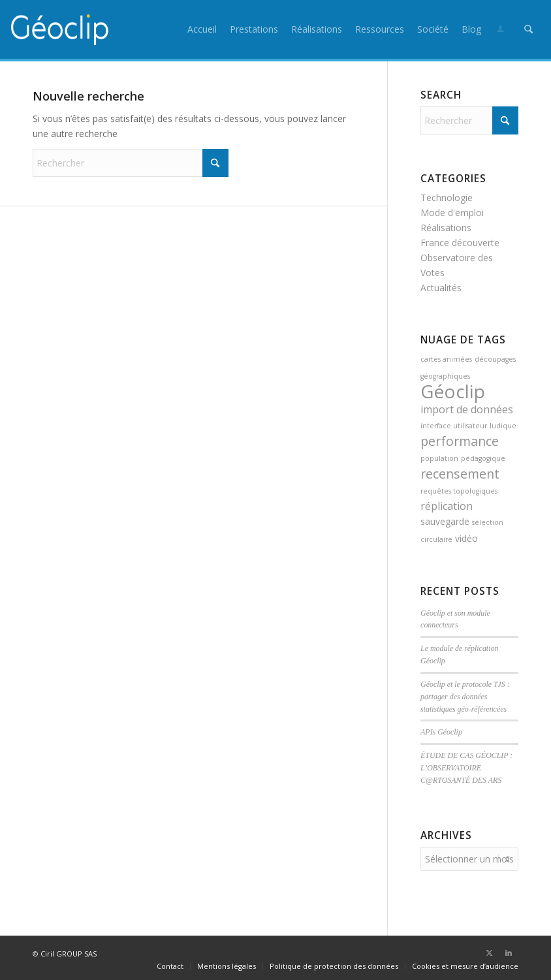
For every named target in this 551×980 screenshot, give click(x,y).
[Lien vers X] (489, 951)
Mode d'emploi (452, 213)
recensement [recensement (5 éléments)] (460, 474)
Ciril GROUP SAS (69, 952)
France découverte (460, 243)
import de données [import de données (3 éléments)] (467, 409)
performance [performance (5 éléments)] (460, 441)
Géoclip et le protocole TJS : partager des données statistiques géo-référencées (465, 697)
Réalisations (446, 228)
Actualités (441, 288)
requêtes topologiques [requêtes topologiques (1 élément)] (459, 491)
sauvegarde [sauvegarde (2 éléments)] (445, 521)
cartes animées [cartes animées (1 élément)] (446, 359)
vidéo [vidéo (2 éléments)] (466, 538)
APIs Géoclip (441, 732)
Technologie (447, 198)
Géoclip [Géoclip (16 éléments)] (453, 391)
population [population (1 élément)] (439, 458)
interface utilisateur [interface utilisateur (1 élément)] (454, 426)
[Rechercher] (528, 29)
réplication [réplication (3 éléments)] (447, 506)
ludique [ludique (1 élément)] (503, 426)
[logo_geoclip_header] (60, 29)
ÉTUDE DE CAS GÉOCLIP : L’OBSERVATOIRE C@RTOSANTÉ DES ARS (466, 768)
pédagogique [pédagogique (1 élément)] (483, 458)
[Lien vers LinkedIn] (509, 951)
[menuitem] (202, 29)
